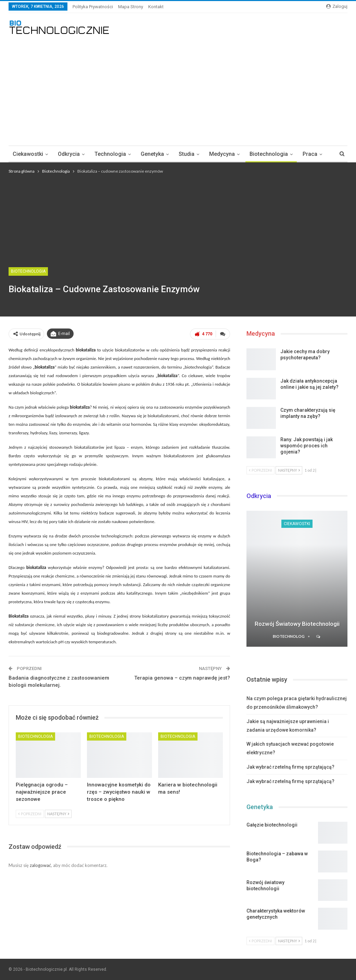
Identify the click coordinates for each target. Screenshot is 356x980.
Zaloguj (337, 6)
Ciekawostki (28, 154)
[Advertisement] (178, 87)
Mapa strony (131, 7)
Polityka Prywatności (93, 7)
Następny (58, 814)
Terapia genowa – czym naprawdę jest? (182, 678)
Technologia (110, 154)
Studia (187, 154)
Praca (310, 154)
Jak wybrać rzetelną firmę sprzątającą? (290, 767)
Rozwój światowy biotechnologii (297, 624)
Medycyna (222, 154)
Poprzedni (30, 814)
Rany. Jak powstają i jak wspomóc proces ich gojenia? (307, 446)
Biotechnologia (269, 154)
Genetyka (152, 154)
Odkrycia (69, 154)
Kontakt (156, 7)
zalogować (40, 865)
